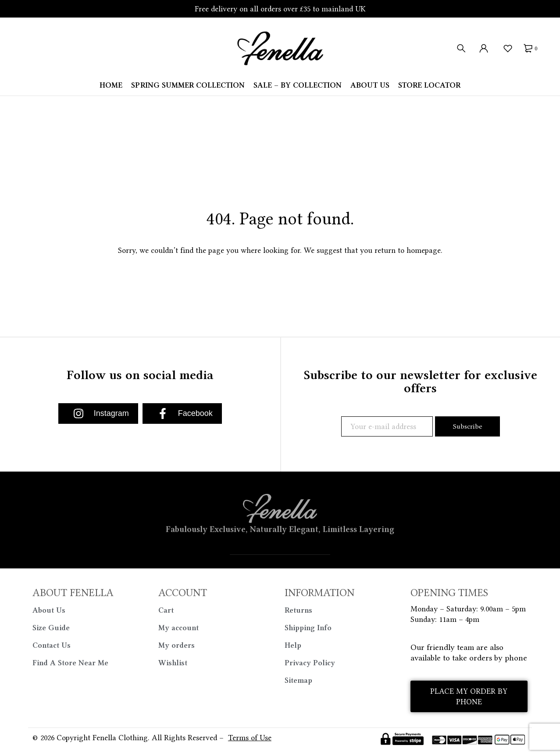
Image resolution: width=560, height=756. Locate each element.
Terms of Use (250, 738)
